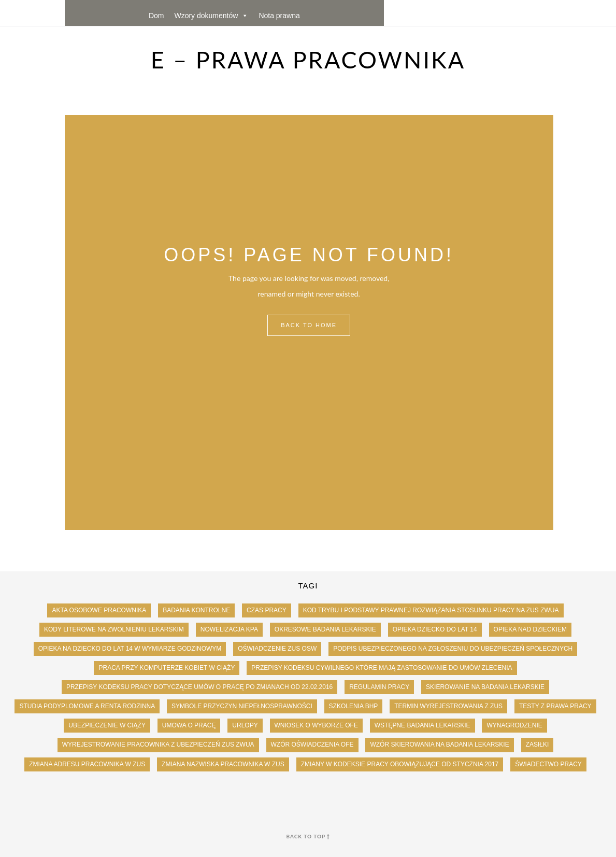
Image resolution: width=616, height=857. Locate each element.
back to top (308, 836)
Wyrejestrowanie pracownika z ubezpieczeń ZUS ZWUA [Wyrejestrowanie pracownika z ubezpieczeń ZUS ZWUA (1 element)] (158, 744)
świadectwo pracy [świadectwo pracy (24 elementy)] (548, 764)
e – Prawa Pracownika (308, 60)
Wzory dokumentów (211, 16)
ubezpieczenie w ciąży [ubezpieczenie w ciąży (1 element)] (107, 725)
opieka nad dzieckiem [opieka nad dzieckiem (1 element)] (530, 629)
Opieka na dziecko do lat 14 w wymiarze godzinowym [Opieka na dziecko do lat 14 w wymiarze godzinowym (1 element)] (130, 649)
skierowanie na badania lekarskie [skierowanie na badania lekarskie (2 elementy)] (485, 687)
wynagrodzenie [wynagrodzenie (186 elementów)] (514, 725)
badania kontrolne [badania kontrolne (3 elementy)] (196, 610)
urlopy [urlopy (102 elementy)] (245, 725)
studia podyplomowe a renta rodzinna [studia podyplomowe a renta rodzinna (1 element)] (87, 706)
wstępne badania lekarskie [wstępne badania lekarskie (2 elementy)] (422, 725)
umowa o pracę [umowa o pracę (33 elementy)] (189, 725)
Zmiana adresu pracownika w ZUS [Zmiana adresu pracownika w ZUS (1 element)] (87, 764)
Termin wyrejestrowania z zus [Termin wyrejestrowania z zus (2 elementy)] (448, 706)
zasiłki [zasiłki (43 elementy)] (538, 744)
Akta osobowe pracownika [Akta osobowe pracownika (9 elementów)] (99, 610)
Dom (156, 16)
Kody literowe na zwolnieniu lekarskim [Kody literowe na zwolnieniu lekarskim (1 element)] (114, 629)
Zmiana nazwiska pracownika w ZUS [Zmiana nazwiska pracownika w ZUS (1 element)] (223, 764)
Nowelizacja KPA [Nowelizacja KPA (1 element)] (229, 629)
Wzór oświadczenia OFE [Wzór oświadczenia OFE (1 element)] (312, 744)
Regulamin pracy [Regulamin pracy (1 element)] (379, 687)
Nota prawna (279, 16)
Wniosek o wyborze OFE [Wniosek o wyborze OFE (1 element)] (316, 725)
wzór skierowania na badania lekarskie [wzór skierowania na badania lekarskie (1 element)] (439, 744)
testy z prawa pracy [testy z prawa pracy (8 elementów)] (555, 706)
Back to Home (309, 325)
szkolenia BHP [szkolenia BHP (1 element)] (354, 706)
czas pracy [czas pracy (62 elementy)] (267, 610)
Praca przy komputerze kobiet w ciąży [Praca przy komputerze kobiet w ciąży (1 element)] (167, 668)
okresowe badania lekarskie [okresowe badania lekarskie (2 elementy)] (325, 629)
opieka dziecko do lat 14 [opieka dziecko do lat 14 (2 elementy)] (435, 629)
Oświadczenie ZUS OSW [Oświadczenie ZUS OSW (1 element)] (277, 649)
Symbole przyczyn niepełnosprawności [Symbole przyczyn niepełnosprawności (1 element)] (242, 706)
